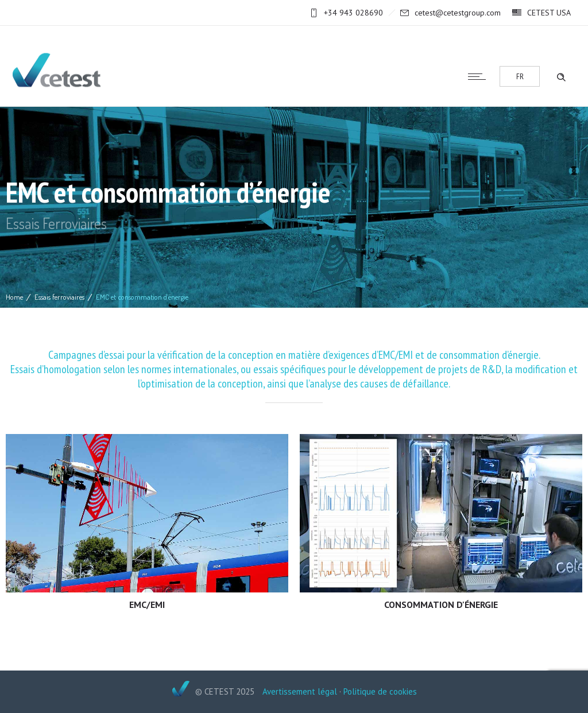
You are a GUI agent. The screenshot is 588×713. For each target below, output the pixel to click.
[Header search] (561, 76)
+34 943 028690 (353, 13)
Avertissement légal (300, 691)
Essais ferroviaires (59, 297)
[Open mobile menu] (479, 76)
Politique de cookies (380, 691)
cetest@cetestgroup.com (458, 13)
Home (14, 297)
